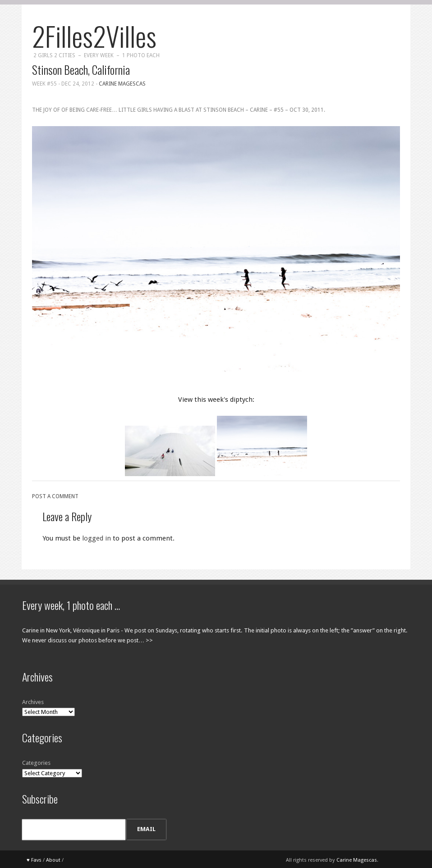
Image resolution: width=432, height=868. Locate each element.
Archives (33, 702)
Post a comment (55, 496)
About (53, 860)
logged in (97, 538)
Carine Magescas (122, 84)
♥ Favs (34, 860)
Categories (36, 763)
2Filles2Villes (94, 35)
